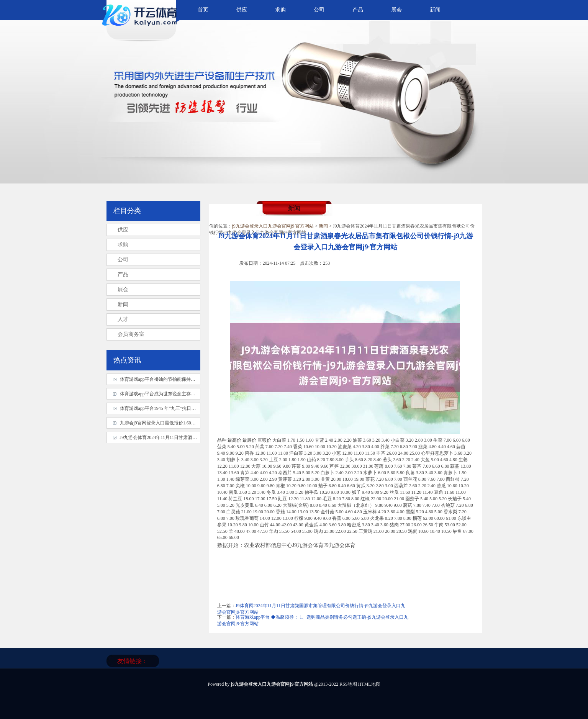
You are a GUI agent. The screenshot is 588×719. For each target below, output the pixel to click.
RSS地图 (348, 684)
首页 (203, 10)
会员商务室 (131, 334)
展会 (396, 10)
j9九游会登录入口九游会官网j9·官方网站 (273, 226)
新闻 (435, 10)
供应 (242, 10)
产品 (358, 10)
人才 (123, 319)
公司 (319, 10)
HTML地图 (369, 684)
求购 (280, 10)
